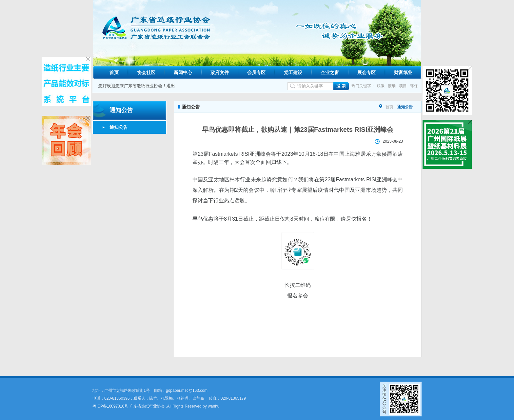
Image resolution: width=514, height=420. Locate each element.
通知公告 (119, 127)
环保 (414, 86)
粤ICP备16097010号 (110, 406)
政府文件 (220, 72)
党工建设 (293, 72)
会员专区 (256, 72)
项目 (403, 86)
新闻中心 (183, 72)
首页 (114, 72)
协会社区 (146, 72)
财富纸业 (403, 72)
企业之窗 (330, 72)
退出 (171, 86)
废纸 (392, 86)
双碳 (381, 86)
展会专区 (366, 72)
